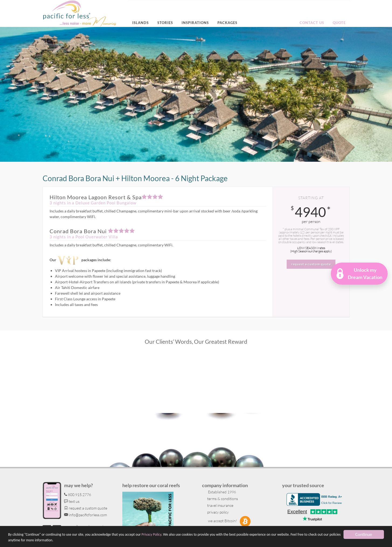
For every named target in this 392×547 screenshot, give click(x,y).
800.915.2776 (78, 495)
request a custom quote (86, 508)
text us (72, 501)
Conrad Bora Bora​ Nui (92, 231)
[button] (359, 274)
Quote (339, 23)
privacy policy (218, 512)
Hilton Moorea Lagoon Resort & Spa (106, 197)
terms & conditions (222, 499)
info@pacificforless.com (86, 515)
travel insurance (220, 505)
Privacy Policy (151, 534)
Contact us (312, 23)
